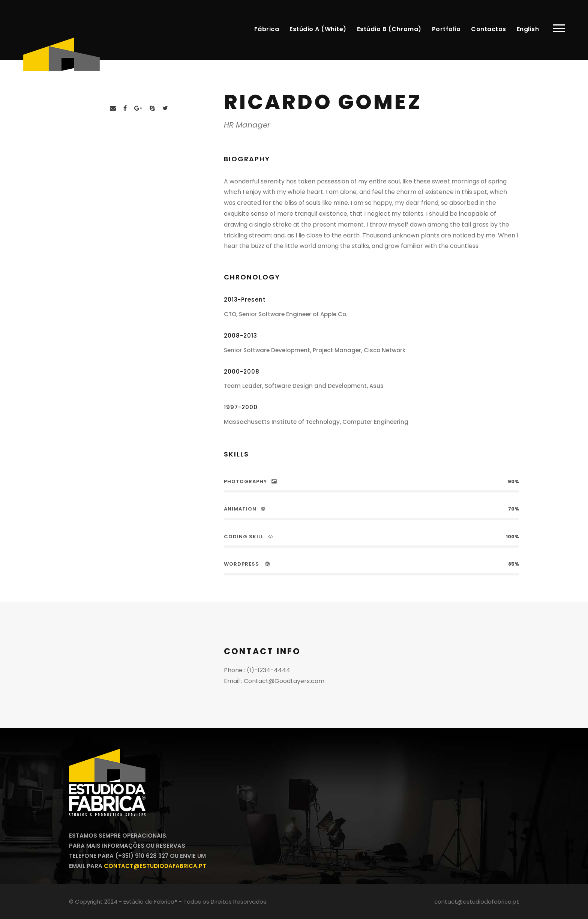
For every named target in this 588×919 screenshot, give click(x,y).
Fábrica (267, 29)
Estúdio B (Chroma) (389, 29)
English (528, 29)
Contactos (489, 29)
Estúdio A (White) (318, 29)
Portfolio (446, 29)
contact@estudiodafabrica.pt (155, 866)
